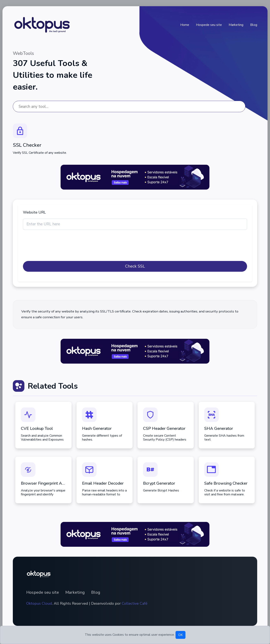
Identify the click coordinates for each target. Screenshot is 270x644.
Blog (254, 25)
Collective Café (135, 603)
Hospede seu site (209, 25)
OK (180, 635)
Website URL (34, 212)
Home (185, 25)
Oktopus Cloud (39, 603)
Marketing (236, 25)
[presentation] (54, 248)
